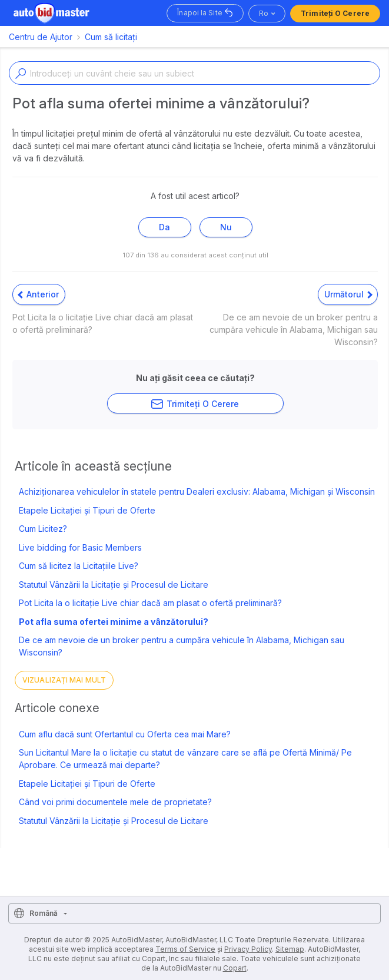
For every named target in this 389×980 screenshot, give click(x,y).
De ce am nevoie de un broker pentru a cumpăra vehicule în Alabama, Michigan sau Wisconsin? (182, 646)
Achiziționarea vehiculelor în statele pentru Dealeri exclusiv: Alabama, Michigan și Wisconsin (197, 491)
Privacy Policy (248, 949)
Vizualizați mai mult (64, 680)
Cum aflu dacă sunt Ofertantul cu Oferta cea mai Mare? (125, 734)
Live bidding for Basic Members (80, 547)
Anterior (38, 294)
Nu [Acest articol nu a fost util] (226, 227)
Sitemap (290, 949)
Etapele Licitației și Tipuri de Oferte (87, 510)
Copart (235, 968)
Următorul (348, 294)
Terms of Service (185, 949)
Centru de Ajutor (41, 37)
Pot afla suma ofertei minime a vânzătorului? (114, 622)
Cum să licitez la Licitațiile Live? (79, 566)
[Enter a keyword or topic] (194, 73)
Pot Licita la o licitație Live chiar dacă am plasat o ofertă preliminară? (150, 603)
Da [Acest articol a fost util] (164, 227)
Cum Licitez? (43, 529)
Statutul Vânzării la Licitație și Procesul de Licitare (114, 585)
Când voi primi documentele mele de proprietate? (115, 802)
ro (264, 13)
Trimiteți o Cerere (335, 13)
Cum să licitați (111, 37)
